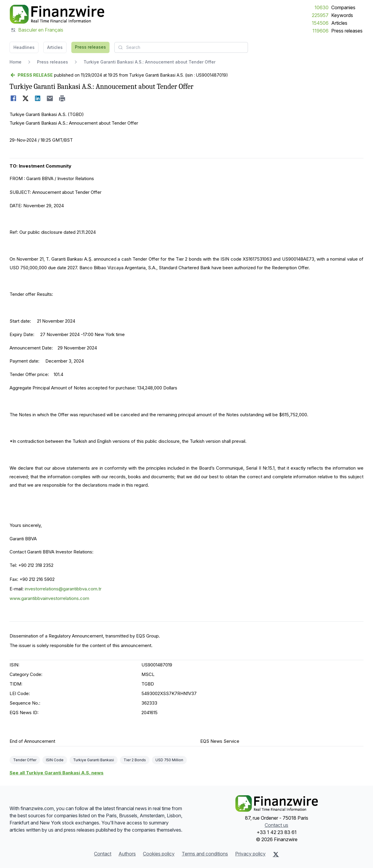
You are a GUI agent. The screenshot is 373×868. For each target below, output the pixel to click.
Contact (103, 854)
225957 (320, 15)
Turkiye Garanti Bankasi (94, 760)
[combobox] (181, 47)
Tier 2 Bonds (135, 760)
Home (16, 62)
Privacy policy (250, 854)
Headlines (24, 47)
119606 (320, 31)
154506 (320, 23)
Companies (343, 7)
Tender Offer (25, 760)
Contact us (276, 825)
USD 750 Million (169, 760)
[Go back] (31, 75)
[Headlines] (57, 14)
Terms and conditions (205, 854)
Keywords (342, 15)
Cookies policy (159, 854)
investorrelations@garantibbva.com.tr (63, 589)
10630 (322, 7)
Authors (127, 854)
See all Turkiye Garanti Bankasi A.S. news (57, 773)
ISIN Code (55, 760)
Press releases (347, 31)
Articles (339, 23)
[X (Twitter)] (276, 854)
